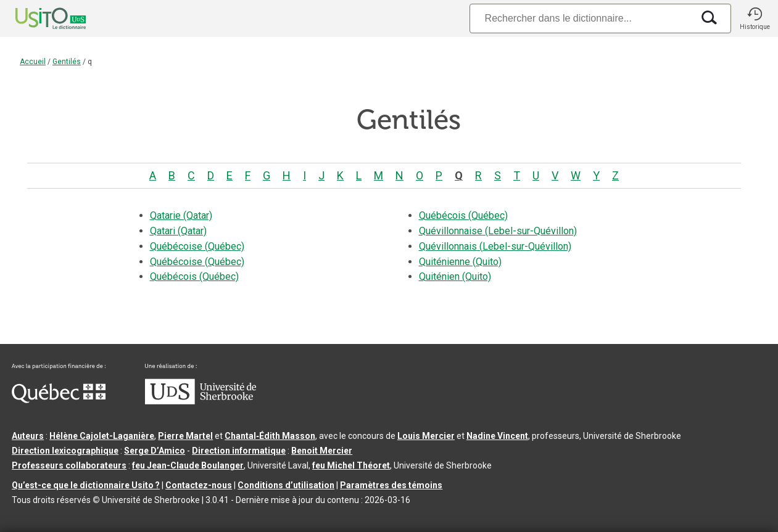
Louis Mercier (426, 436)
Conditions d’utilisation (286, 485)
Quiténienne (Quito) (460, 262)
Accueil (33, 62)
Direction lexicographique (65, 451)
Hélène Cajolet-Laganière (102, 436)
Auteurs (28, 436)
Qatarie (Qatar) (181, 215)
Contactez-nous (199, 485)
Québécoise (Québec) (197, 246)
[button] (755, 18)
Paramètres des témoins (391, 485)
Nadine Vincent (497, 436)
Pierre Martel (185, 436)
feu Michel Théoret (351, 465)
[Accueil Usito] (37, 18)
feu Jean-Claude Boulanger (188, 465)
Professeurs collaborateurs (69, 465)
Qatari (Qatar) (178, 231)
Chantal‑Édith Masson (270, 436)
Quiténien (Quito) (455, 276)
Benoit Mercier (322, 451)
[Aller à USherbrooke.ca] (201, 401)
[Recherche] (581, 18)
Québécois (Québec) (194, 276)
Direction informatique (239, 451)
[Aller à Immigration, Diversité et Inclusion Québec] (59, 400)
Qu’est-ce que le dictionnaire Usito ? (86, 485)
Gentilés (67, 62)
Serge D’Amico (155, 451)
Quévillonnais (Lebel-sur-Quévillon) (495, 246)
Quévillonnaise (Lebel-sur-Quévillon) (498, 231)
